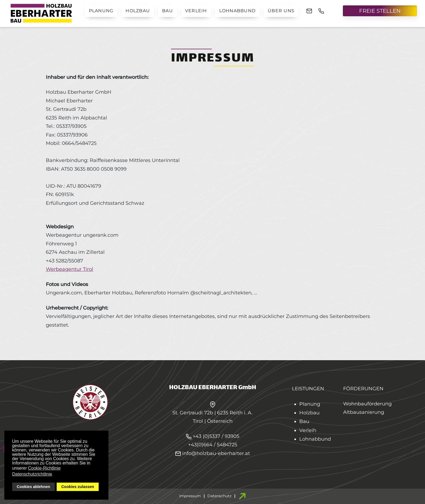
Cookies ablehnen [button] (33, 487)
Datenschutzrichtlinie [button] (32, 474)
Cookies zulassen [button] (78, 487)
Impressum (190, 496)
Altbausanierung (364, 412)
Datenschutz (219, 496)
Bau (168, 11)
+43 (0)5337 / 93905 (216, 436)
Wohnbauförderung (367, 404)
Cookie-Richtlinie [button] (44, 468)
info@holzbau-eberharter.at (213, 453)
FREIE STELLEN (380, 11)
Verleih (196, 11)
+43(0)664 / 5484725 (213, 445)
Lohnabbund (238, 11)
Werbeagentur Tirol (70, 269)
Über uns (281, 11)
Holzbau (138, 11)
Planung (101, 11)
